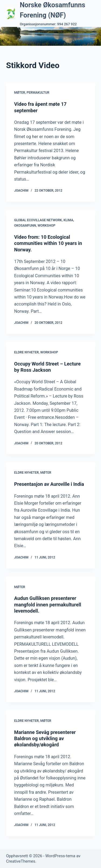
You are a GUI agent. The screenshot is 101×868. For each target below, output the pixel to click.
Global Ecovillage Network (38, 220)
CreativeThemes (21, 861)
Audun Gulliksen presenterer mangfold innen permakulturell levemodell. (48, 605)
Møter (20, 93)
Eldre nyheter (27, 352)
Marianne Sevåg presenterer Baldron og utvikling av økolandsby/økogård (45, 739)
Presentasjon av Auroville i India (49, 484)
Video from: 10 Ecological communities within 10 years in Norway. (48, 243)
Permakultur (38, 93)
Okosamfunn (25, 226)
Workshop (47, 226)
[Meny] (93, 36)
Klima (68, 220)
